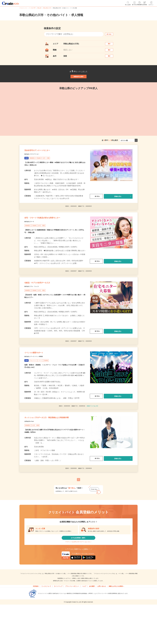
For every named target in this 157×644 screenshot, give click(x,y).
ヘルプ (84, 624)
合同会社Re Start (31, 454)
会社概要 (92, 624)
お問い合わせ (102, 624)
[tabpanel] (66, 121)
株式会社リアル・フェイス (35, 307)
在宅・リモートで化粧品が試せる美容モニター (52, 234)
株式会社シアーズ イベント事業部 (38, 381)
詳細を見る (118, 210)
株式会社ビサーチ (32, 239)
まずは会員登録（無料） (78, 572)
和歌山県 (39, 8)
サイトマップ (58, 624)
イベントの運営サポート (39, 376)
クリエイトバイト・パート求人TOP (27, 8)
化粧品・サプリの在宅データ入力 (44, 302)
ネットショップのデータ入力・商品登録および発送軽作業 (54, 447)
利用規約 (36, 624)
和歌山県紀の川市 (47, 8)
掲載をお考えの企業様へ (116, 624)
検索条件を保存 (78, 84)
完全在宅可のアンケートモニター (44, 162)
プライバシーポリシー (72, 624)
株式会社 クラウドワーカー (35, 167)
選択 (111, 45)
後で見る (96, 210)
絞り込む (111, 34)
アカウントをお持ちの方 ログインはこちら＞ (78, 578)
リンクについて (46, 624)
